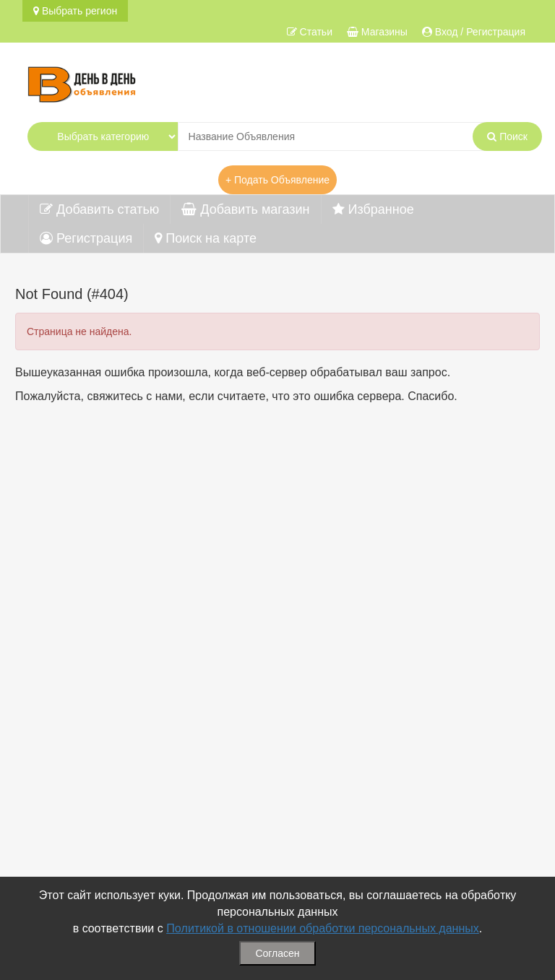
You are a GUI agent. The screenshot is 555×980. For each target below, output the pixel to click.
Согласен (277, 953)
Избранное (373, 209)
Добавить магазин (245, 209)
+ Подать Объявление (277, 180)
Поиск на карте (206, 238)
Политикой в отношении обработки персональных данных (323, 928)
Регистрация (86, 238)
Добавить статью (99, 209)
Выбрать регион (75, 11)
